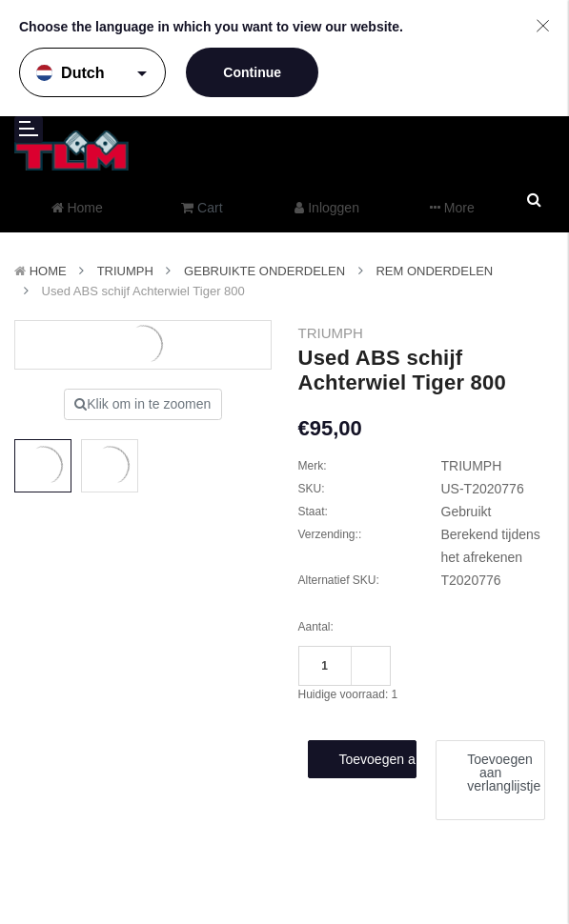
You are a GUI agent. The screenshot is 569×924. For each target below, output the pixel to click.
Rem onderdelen (434, 271)
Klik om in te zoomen (142, 404)
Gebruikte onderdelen (264, 271)
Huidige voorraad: (348, 694)
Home (48, 271)
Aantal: (316, 627)
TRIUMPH (125, 271)
